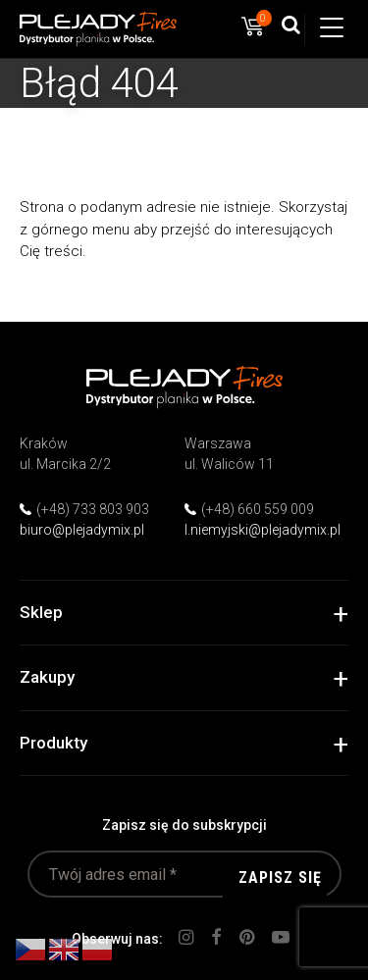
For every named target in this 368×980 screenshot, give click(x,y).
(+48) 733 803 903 (93, 509)
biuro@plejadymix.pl (82, 530)
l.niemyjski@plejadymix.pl (263, 530)
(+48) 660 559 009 (258, 509)
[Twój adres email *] (184, 874)
